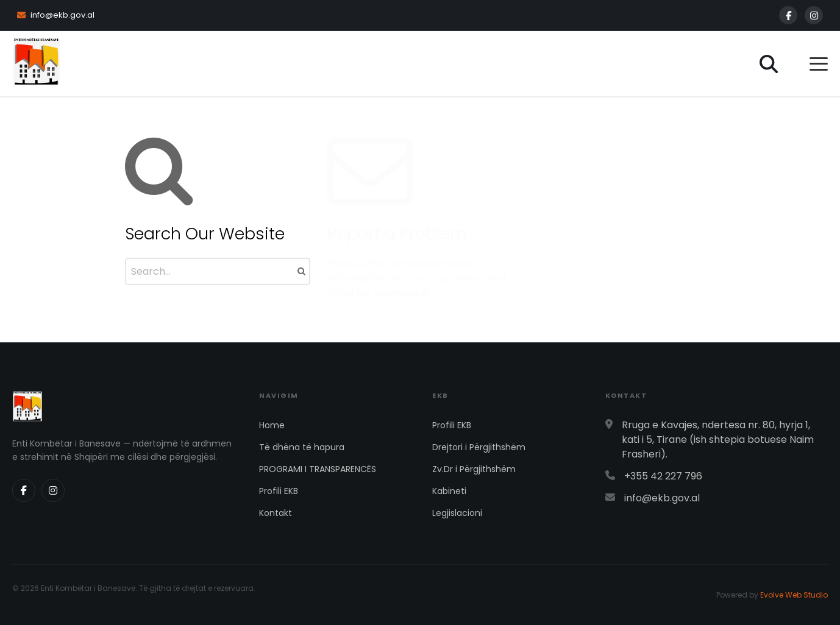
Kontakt (276, 513)
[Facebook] (788, 15)
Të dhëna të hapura (302, 447)
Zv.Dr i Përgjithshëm (474, 469)
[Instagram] (814, 15)
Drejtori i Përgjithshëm (479, 447)
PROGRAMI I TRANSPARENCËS (318, 469)
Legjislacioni (457, 513)
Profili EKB (279, 491)
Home (272, 425)
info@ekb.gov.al (56, 15)
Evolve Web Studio (794, 595)
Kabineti (449, 491)
